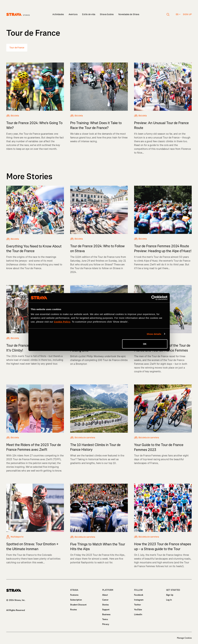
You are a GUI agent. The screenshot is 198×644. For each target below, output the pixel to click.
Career (105, 600)
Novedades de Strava (129, 14)
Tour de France (17, 48)
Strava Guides (107, 14)
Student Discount (78, 605)
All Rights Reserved (16, 610)
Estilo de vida (89, 14)
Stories (106, 605)
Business (106, 614)
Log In (169, 600)
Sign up (187, 14)
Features (74, 595)
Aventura (73, 14)
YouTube (138, 610)
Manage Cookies (184, 638)
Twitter (137, 605)
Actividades (58, 14)
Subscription (76, 600)
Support (106, 610)
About (105, 595)
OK (145, 344)
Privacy (106, 624)
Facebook (139, 595)
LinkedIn (138, 614)
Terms (105, 619)
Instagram (139, 600)
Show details (154, 334)
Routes (74, 610)
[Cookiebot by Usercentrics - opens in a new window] (154, 298)
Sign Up (170, 595)
